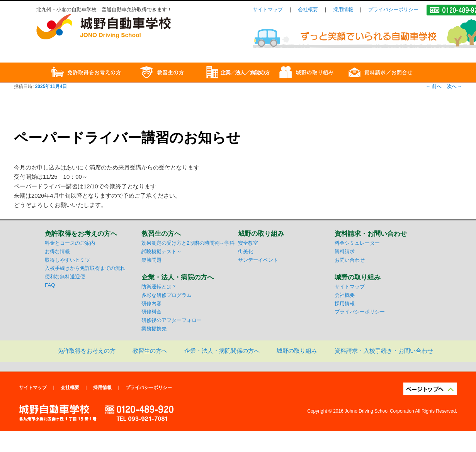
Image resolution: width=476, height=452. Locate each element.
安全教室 (248, 243)
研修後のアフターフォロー (172, 320)
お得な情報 (57, 251)
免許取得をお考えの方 (87, 351)
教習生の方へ (150, 351)
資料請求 (345, 251)
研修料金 (151, 312)
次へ (455, 86)
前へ (433, 86)
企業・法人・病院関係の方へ (222, 351)
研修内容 (151, 304)
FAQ (50, 285)
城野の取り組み (297, 351)
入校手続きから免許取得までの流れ (85, 268)
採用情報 (343, 9)
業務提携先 (154, 329)
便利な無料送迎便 (65, 277)
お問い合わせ (350, 260)
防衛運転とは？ (159, 287)
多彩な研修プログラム (167, 295)
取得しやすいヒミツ (67, 260)
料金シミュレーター (357, 243)
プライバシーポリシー (393, 9)
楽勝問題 (151, 260)
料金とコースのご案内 (70, 243)
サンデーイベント (258, 260)
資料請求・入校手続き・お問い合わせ (384, 351)
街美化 (246, 251)
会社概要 (308, 9)
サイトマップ (268, 9)
